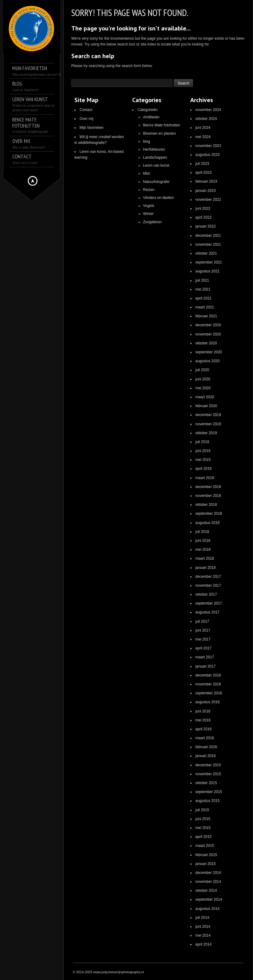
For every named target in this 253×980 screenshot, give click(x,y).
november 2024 (208, 110)
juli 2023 (202, 164)
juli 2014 (202, 918)
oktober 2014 (206, 891)
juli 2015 (202, 810)
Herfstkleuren (154, 149)
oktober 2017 (206, 594)
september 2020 (209, 352)
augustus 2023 (208, 155)
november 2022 (208, 200)
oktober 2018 (206, 505)
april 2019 (204, 469)
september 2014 (209, 899)
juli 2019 (202, 442)
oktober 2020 (206, 343)
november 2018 (208, 496)
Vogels (148, 206)
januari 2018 (206, 568)
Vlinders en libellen (158, 198)
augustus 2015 (208, 801)
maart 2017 (205, 657)
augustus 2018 (208, 523)
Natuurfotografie (156, 182)
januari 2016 (206, 756)
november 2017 (208, 585)
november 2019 (208, 424)
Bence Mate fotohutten (162, 125)
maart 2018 (205, 558)
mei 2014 (203, 935)
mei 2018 (203, 550)
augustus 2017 (208, 612)
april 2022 (204, 217)
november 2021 (208, 244)
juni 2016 (203, 711)
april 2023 (204, 173)
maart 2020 (205, 397)
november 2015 (208, 774)
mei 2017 (203, 639)
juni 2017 (203, 630)
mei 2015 (203, 828)
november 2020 (208, 334)
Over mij (87, 119)
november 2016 (208, 684)
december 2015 (208, 765)
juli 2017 (202, 621)
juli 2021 (202, 280)
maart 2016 (205, 738)
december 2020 (208, 325)
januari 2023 (206, 191)
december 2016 (208, 675)
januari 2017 (206, 666)
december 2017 (208, 577)
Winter (148, 214)
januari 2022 (206, 226)
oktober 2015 (206, 783)
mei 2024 (203, 137)
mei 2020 (203, 388)
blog (146, 141)
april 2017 (204, 648)
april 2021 (204, 298)
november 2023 (208, 146)
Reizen (149, 190)
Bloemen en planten (159, 133)
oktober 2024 (206, 119)
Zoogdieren (152, 222)
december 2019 (208, 415)
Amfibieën (151, 117)
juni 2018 (203, 541)
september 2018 (209, 514)
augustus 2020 (208, 361)
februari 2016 (206, 747)
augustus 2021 (208, 271)
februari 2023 (206, 181)
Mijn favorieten (92, 128)
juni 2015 (203, 819)
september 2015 (209, 792)
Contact (86, 110)
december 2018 (208, 487)
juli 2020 (202, 370)
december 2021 (208, 236)
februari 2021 (206, 316)
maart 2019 (205, 478)
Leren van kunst (156, 165)
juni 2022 (203, 208)
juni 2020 (203, 379)
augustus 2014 (208, 909)
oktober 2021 (206, 253)
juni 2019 (203, 451)
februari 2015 (206, 855)
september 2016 (209, 693)
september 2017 (209, 603)
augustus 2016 (208, 702)
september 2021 (209, 262)
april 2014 (204, 944)
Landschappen (155, 157)
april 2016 (204, 729)
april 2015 (204, 837)
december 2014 (208, 873)
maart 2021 (205, 307)
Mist (146, 173)
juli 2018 (202, 532)
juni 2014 (203, 926)
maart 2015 (205, 846)
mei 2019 (203, 460)
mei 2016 (203, 720)
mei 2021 (203, 289)
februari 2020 (206, 406)
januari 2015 (206, 864)
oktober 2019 (206, 433)
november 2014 (208, 882)
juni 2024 (203, 128)
